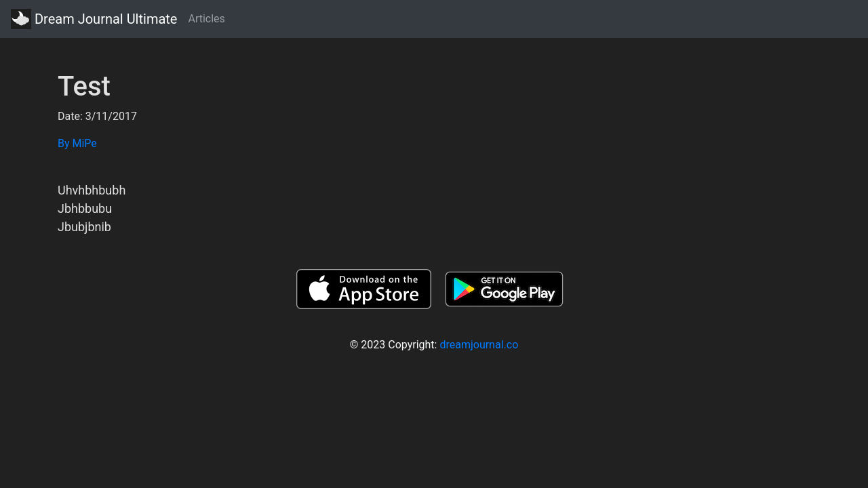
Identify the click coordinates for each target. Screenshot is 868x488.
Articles (206, 19)
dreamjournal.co (479, 345)
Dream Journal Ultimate (94, 19)
